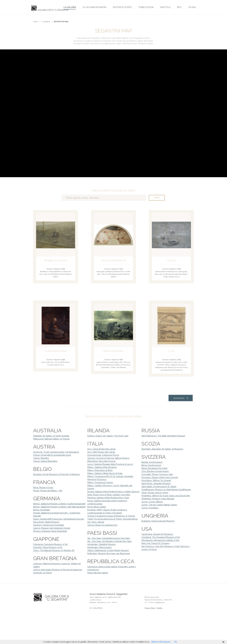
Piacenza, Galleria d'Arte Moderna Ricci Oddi (108, 498)
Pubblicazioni (146, 7)
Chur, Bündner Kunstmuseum (155, 471)
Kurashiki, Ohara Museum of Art (48, 547)
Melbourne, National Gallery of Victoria (51, 439)
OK (175, 642)
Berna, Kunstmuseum (151, 465)
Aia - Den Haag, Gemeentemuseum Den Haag (109, 538)
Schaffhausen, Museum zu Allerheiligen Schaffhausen (166, 490)
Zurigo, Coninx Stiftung (152, 502)
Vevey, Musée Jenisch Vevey (155, 493)
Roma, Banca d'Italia (97, 507)
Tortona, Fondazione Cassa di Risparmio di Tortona (111, 516)
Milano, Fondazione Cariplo (100, 482)
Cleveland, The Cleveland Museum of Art (161, 537)
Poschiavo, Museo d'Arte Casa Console (160, 477)
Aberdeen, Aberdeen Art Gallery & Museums (162, 449)
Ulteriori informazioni (161, 642)
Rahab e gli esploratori (113, 351)
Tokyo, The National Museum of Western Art (54, 550)
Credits (159, 608)
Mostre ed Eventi (122, 7)
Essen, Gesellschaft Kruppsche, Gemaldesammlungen (59, 519)
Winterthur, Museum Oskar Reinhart (158, 499)
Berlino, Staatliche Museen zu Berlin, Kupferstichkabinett (59, 504)
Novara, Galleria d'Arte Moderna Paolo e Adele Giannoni (113, 492)
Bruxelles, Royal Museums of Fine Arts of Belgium (57, 474)
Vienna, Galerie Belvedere (45, 461)
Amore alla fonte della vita (114, 260)
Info (179, 7)
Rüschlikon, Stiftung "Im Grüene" (156, 480)
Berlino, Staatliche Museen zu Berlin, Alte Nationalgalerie (59, 507)
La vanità (171, 260)
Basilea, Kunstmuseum (152, 462)
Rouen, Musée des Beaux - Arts (48, 491)
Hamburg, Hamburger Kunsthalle (49, 525)
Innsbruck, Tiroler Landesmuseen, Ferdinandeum (56, 452)
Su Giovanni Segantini (94, 7)
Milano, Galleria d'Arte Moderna (102, 467)
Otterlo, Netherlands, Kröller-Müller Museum (108, 550)
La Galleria (70, 7)
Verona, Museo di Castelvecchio (102, 525)
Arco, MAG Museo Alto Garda (101, 452)
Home (36, 21)
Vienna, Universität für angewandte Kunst (52, 455)
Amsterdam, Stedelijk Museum (101, 544)
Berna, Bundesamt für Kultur (154, 468)
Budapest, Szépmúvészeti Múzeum (158, 521)
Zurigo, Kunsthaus (150, 508)
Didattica (165, 7)
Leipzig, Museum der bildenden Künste (52, 528)
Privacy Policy (150, 608)
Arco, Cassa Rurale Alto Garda (101, 449)
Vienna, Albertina (41, 458)
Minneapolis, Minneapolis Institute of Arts (160, 540)
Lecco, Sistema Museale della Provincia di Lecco (110, 464)
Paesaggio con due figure (56, 260)
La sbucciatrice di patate (56, 351)
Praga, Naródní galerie (98, 573)
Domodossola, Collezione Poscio (103, 455)
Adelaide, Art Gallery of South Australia (51, 436)
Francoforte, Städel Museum (46, 522)
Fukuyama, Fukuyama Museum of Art (50, 544)
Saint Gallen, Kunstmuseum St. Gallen (159, 487)
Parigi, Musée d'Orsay (43, 488)
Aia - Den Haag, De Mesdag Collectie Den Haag (109, 541)
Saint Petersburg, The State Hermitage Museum (163, 436)
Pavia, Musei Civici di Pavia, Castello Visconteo (109, 495)
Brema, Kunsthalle (42, 510)
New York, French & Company (156, 543)
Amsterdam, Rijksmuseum (99, 547)
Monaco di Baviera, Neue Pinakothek (50, 531)
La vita (171, 351)
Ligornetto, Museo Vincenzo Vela (157, 474)
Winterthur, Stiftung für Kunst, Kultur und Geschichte (166, 496)
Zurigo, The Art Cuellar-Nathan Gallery (159, 505)
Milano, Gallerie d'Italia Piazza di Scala (105, 473)
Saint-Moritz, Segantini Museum (156, 483)
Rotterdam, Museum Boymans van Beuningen (109, 553)
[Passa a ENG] (194, 7)
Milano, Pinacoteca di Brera (100, 470)
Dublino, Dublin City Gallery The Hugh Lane (108, 436)
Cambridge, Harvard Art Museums (157, 534)
